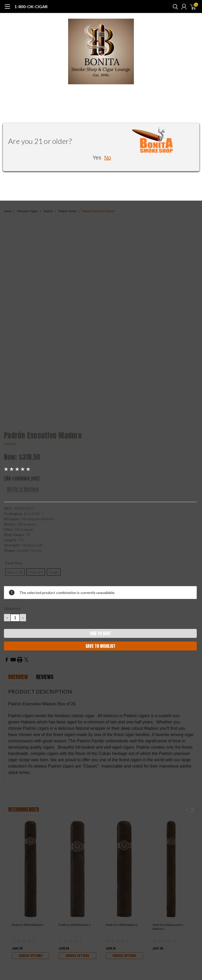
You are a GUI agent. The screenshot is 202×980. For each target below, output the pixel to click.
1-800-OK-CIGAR (31, 6)
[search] (174, 7)
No (108, 158)
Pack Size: (16, 563)
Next (192, 810)
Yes (97, 158)
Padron (10, 444)
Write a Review (23, 489)
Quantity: (12, 608)
